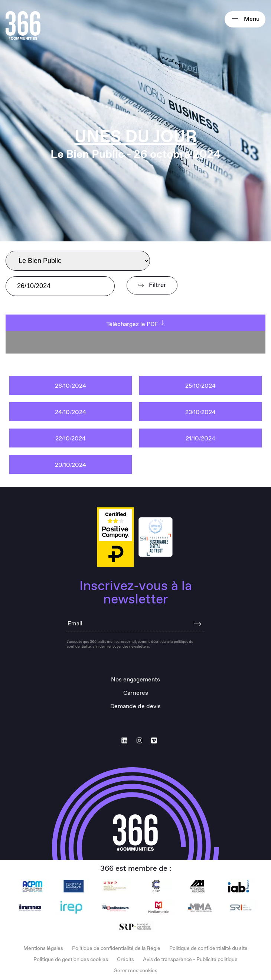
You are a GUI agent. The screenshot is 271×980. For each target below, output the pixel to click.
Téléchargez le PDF (136, 324)
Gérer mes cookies (135, 971)
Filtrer (152, 285)
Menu (245, 19)
